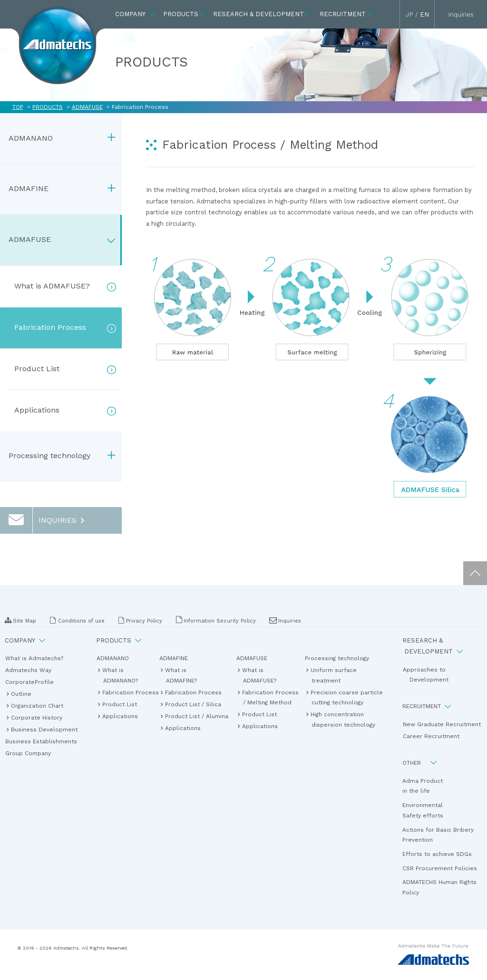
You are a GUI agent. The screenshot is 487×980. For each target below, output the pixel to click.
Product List (120, 704)
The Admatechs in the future (58, 42)
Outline (22, 694)
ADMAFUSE (87, 107)
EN (424, 14)
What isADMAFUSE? (260, 675)
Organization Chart (38, 706)
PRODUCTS (48, 107)
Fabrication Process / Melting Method (271, 697)
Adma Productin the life (423, 786)
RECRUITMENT (427, 706)
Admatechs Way (32, 670)
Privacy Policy (140, 620)
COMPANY (25, 640)
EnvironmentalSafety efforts (423, 810)
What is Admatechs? (38, 658)
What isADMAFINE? (181, 675)
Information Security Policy (216, 620)
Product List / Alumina (197, 716)
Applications (121, 716)
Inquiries (285, 621)
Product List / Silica (194, 704)
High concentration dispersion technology (343, 719)
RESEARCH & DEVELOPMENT (433, 646)
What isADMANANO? (121, 675)
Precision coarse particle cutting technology (347, 697)
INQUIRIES (44, 520)
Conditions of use (77, 620)
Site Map (20, 620)
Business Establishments (44, 741)
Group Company (31, 753)
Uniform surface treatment (334, 675)
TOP (18, 107)
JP (409, 14)
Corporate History (37, 717)
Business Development (45, 729)
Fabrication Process (124, 692)
